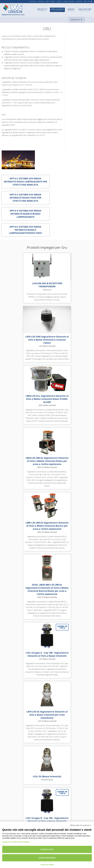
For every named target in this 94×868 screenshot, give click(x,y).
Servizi (71, 9)
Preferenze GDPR (47, 865)
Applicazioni (57, 9)
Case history (85, 9)
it (85, 2)
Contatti (79, 2)
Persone (41, 2)
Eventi (53, 2)
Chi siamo (33, 2)
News (47, 2)
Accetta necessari (47, 858)
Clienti (59, 2)
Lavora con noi (69, 2)
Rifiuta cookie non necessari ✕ (81, 825)
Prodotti (42, 9)
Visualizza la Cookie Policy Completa (16, 842)
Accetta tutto (47, 849)
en (89, 2)
